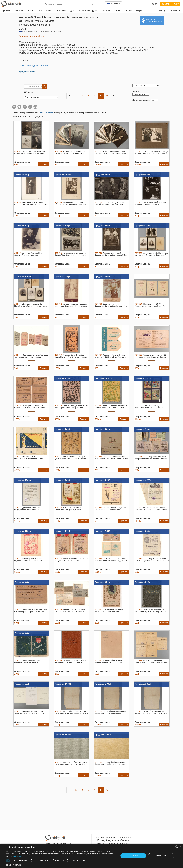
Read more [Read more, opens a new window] (17, 856)
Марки (139, 11)
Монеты (49, 11)
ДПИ (72, 11)
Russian (175, 11)
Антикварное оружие (88, 11)
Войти (155, 4)
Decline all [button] (161, 856)
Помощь (162, 11)
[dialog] (91, 856)
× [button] (180, 847)
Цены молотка (46, 113)
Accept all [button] (133, 856)
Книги (39, 11)
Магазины (20, 11)
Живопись (62, 11)
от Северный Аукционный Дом (36, 21)
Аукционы (7, 11)
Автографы (107, 11)
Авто (30, 11)
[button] (61, 865)
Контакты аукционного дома (35, 25)
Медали (129, 11)
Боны (119, 11)
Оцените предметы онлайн (34, 66)
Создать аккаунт (170, 4)
